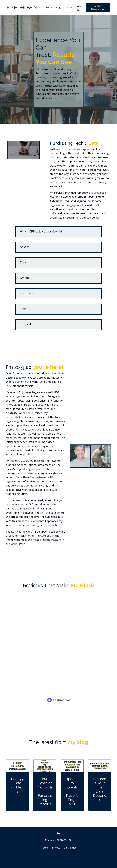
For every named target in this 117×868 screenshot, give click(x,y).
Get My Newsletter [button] (98, 8)
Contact (67, 8)
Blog (57, 8)
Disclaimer (71, 861)
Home (47, 8)
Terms (44, 861)
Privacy (56, 861)
